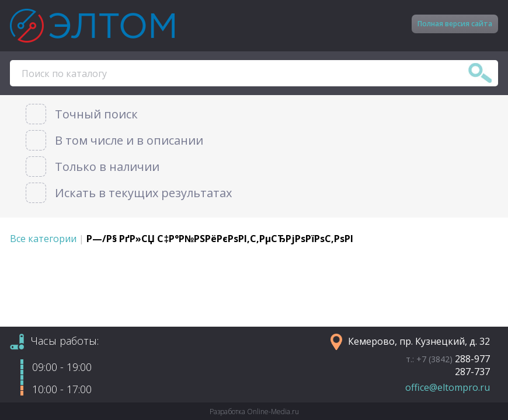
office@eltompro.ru (448, 387)
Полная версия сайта (455, 24)
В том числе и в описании (129, 140)
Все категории (43, 239)
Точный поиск (96, 114)
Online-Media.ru (273, 412)
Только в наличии (107, 167)
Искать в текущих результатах (143, 193)
